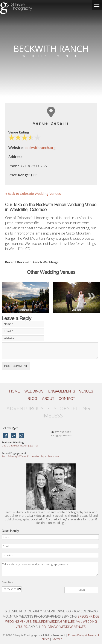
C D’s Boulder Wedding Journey (20, 445)
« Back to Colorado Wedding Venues (33, 193)
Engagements (62, 391)
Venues (86, 391)
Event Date (7, 582)
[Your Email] (23, 331)
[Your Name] (23, 324)
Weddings (34, 391)
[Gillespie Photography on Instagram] (21, 436)
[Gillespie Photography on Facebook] (5, 436)
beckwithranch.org (40, 148)
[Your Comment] (50, 351)
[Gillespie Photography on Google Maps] (13, 436)
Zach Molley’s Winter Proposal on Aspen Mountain (30, 456)
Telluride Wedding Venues (54, 621)
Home (14, 391)
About (48, 399)
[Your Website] (23, 338)
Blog (32, 399)
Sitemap (57, 639)
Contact (67, 399)
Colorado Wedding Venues (64, 627)
